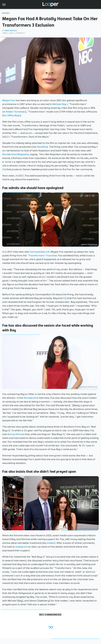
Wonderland (31, 398)
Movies (6, 13)
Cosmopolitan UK (40, 252)
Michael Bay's (60, 104)
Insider (51, 543)
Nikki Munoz (11, 31)
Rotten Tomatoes (16, 112)
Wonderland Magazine (15, 154)
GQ (4, 169)
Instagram (22, 547)
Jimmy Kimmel (16, 434)
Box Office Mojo (11, 115)
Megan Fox (9, 100)
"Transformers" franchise (42, 256)
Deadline (42, 147)
